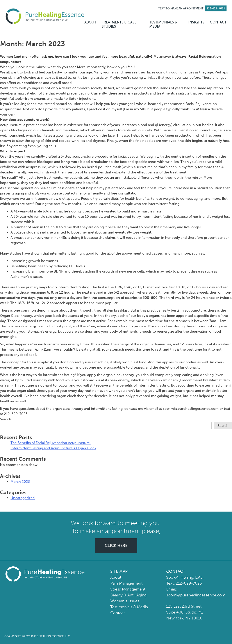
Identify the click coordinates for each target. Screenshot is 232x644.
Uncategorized (23, 498)
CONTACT (218, 22)
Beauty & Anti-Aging (128, 595)
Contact (118, 613)
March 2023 (20, 482)
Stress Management (128, 589)
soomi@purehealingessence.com (196, 595)
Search (6, 419)
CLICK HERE (116, 546)
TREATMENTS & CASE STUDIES (119, 24)
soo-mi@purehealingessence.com (191, 409)
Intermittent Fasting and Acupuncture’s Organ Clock (53, 448)
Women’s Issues (125, 601)
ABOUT (90, 22)
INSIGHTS (196, 22)
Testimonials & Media (129, 607)
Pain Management (126, 583)
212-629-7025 (189, 583)
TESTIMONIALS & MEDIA (163, 24)
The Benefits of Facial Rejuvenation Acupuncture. (51, 443)
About (116, 577)
